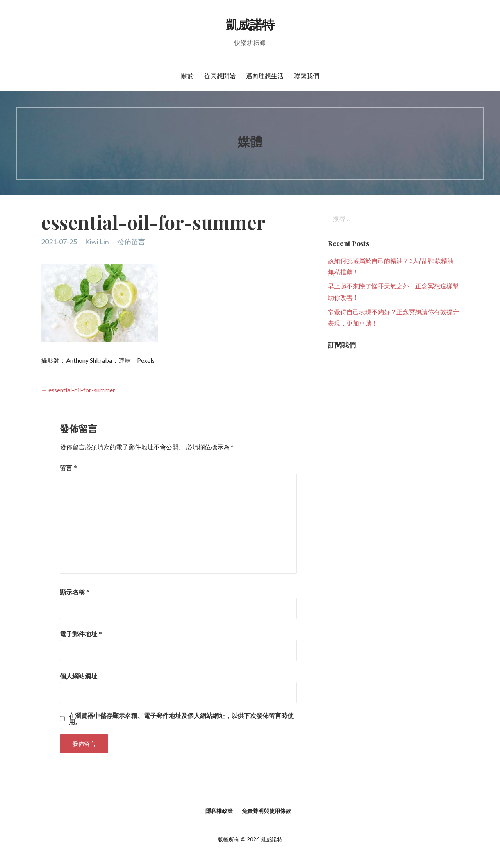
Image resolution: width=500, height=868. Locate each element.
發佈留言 (131, 242)
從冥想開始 (220, 76)
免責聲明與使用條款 (266, 811)
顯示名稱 (75, 592)
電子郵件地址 (81, 634)
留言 (68, 468)
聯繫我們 (307, 76)
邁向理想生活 (265, 76)
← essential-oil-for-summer (78, 390)
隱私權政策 (219, 811)
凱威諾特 (250, 24)
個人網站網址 (79, 676)
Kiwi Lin (97, 242)
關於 (187, 76)
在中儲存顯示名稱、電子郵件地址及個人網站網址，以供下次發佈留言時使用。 (181, 719)
